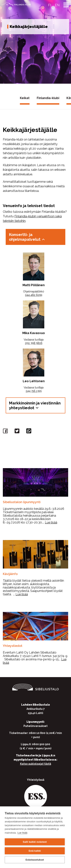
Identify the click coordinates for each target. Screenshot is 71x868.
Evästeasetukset (35, 860)
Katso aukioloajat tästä (36, 764)
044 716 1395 (34, 391)
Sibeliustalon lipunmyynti (22, 502)
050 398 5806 (34, 343)
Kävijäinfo (10, 574)
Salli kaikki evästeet (35, 842)
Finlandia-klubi (48, 98)
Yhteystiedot (13, 646)
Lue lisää (22, 833)
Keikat (25, 98)
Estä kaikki (35, 851)
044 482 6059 (34, 295)
